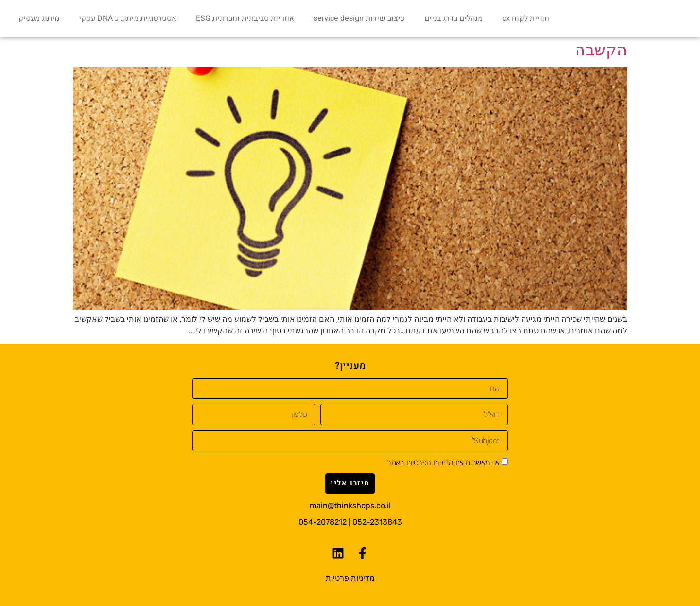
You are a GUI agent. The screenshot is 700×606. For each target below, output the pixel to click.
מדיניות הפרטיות (429, 462)
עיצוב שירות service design (359, 18)
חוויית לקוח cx (526, 18)
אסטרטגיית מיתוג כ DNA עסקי (128, 18)
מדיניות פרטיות (350, 578)
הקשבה (601, 50)
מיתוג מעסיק (39, 18)
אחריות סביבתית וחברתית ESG (245, 18)
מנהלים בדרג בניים (454, 18)
